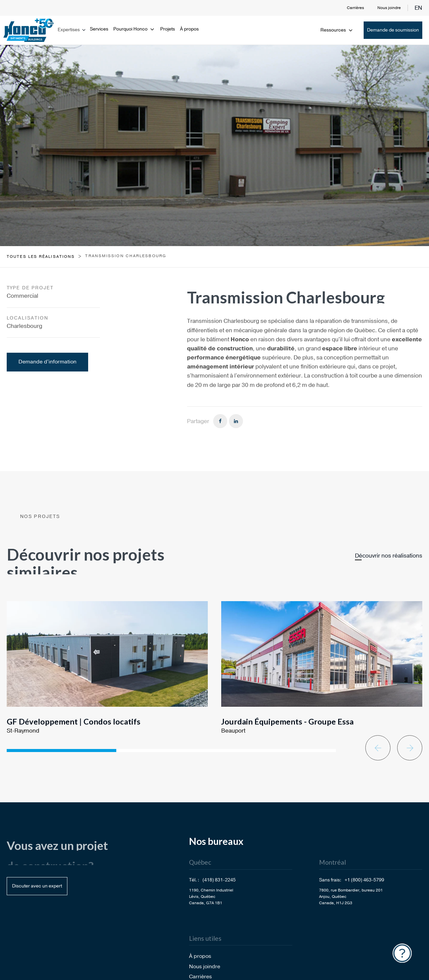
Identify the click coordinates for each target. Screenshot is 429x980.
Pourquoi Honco (134, 29)
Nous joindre (389, 8)
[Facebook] (220, 421)
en (418, 8)
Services (99, 29)
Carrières (355, 8)
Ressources (337, 30)
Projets (168, 29)
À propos (189, 29)
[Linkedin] (236, 421)
